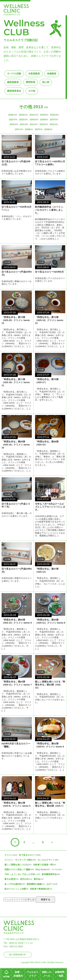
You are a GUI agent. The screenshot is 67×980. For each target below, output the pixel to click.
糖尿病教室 (13, 82)
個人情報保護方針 (18, 955)
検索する (46, 899)
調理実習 (31, 82)
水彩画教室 (34, 74)
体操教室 (52, 74)
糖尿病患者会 (14, 91)
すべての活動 (14, 74)
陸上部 (46, 82)
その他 (32, 91)
